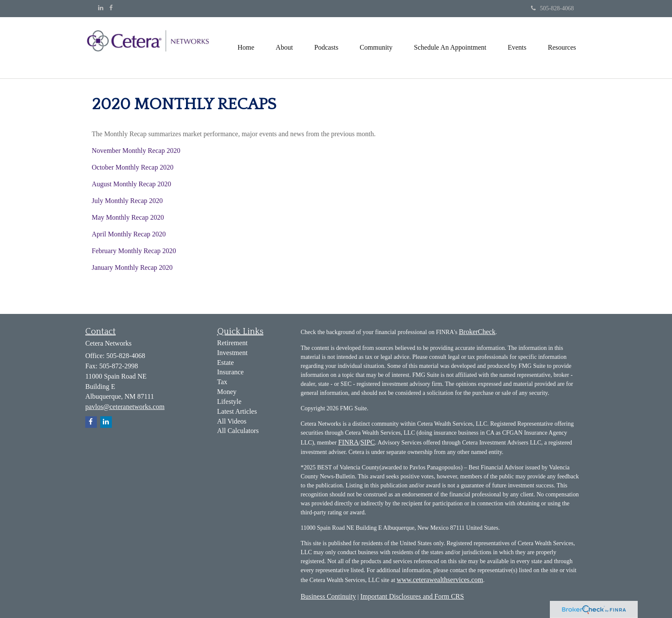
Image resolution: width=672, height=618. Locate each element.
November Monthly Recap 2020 (136, 151)
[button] (284, 48)
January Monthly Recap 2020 (132, 267)
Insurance (231, 372)
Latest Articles (237, 411)
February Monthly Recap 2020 (134, 251)
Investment (232, 353)
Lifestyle (229, 402)
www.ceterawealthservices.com (440, 580)
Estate (226, 363)
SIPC (368, 442)
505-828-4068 (552, 8)
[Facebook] (111, 8)
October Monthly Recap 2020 (133, 167)
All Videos (232, 421)
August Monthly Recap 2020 (131, 184)
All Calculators (238, 431)
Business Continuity (328, 596)
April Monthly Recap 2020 (129, 234)
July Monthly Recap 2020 (127, 201)
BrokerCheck (477, 332)
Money (227, 392)
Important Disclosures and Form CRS (412, 596)
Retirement (232, 343)
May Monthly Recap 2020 (128, 217)
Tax (222, 382)
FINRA (348, 442)
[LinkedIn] (101, 8)
